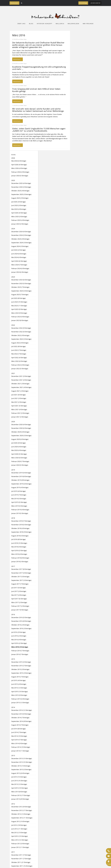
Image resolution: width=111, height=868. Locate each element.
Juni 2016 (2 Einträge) (19, 636)
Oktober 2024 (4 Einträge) (20, 239)
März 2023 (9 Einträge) (19, 313)
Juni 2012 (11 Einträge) (19, 829)
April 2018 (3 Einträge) (19, 550)
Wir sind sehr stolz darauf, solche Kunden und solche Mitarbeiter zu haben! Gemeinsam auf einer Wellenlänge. (38, 110)
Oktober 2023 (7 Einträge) (20, 287)
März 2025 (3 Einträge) (19, 217)
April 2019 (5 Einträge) (19, 502)
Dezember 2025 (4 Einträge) (21, 183)
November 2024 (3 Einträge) (21, 235)
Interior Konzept (45, 24)
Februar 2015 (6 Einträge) (20, 699)
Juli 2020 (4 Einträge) (19, 443)
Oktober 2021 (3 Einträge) (20, 384)
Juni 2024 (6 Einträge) (19, 254)
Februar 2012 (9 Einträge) (20, 844)
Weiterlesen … (18, 59)
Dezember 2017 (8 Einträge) (21, 569)
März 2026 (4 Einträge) (19, 168)
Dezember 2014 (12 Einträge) (22, 710)
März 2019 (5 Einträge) (19, 506)
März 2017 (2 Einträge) (19, 602)
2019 (13, 470)
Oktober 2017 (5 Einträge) (20, 577)
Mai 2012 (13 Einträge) (19, 833)
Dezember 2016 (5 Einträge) (21, 617)
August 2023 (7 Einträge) (20, 294)
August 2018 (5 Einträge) (20, 536)
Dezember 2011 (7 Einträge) (21, 855)
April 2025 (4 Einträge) (19, 213)
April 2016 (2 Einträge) (19, 643)
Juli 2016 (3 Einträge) (19, 632)
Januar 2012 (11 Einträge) (20, 847)
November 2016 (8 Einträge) (21, 621)
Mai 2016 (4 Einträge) (19, 640)
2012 (13, 804)
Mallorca (60, 24)
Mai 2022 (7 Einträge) (19, 354)
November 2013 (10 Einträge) (22, 762)
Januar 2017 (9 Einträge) (20, 610)
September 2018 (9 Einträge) (21, 532)
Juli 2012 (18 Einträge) (19, 825)
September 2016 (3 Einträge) (21, 628)
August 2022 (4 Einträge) (20, 343)
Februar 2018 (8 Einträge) (20, 558)
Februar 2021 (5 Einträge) (20, 413)
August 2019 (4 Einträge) (20, 487)
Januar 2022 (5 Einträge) (20, 369)
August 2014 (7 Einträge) (20, 725)
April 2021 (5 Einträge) (19, 406)
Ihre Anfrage (83, 3)
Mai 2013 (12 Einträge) (19, 784)
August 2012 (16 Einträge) (20, 821)
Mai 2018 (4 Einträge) (19, 547)
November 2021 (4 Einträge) (21, 380)
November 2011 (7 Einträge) (21, 859)
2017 (13, 566)
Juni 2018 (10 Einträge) (19, 543)
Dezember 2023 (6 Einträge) (21, 280)
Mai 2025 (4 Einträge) (19, 209)
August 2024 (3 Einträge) (20, 246)
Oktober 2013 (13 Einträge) (21, 766)
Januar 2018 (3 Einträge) (20, 562)
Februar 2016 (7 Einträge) (20, 651)
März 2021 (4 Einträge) (19, 409)
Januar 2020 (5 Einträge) (20, 465)
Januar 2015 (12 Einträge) (20, 703)
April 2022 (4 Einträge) (19, 358)
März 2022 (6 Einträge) (19, 361)
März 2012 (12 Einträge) (20, 840)
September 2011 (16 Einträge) (22, 866)
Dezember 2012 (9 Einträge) (21, 807)
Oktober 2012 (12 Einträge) (21, 814)
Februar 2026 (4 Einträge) (20, 172)
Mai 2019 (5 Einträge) (19, 499)
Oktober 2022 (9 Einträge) (20, 335)
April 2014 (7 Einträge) (19, 740)
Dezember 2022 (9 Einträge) (21, 328)
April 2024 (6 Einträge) (19, 261)
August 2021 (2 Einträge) (20, 391)
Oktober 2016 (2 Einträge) (20, 625)
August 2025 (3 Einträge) (20, 198)
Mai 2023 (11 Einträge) (19, 306)
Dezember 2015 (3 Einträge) (21, 662)
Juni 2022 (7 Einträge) (19, 350)
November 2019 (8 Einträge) (21, 476)
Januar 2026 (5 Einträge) (20, 176)
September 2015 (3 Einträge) (21, 673)
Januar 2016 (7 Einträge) (20, 654)
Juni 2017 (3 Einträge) (19, 591)
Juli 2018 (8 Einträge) (19, 539)
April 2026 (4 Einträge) (19, 165)
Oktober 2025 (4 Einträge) (20, 191)
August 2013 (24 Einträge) (20, 773)
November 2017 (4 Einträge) (21, 573)
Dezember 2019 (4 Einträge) (21, 473)
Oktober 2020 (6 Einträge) (20, 432)
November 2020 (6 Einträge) (21, 428)
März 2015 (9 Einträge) (19, 695)
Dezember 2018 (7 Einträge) (21, 521)
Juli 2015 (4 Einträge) (19, 680)
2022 (13, 325)
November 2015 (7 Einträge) (21, 666)
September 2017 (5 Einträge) (21, 580)
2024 (13, 229)
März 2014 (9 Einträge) (19, 743)
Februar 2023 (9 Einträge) (20, 317)
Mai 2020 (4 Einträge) (19, 450)
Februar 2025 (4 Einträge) (20, 220)
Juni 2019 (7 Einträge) (19, 495)
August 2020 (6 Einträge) (20, 439)
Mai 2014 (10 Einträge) (19, 736)
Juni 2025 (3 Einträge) (19, 205)
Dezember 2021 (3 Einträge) (21, 376)
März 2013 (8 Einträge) (19, 792)
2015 (13, 659)
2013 (13, 756)
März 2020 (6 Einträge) (19, 458)
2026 (13, 158)
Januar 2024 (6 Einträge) (20, 272)
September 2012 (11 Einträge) (22, 818)
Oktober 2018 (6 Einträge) (20, 528)
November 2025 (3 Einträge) (21, 187)
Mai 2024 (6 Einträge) (19, 257)
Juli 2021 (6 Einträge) (19, 395)
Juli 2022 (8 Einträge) (19, 346)
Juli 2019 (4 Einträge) (19, 491)
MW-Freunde (88, 24)
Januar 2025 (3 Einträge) (20, 224)
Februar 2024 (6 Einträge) (20, 268)
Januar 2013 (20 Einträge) (20, 799)
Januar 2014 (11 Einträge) (20, 751)
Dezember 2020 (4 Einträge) (21, 424)
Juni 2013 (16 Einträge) (19, 781)
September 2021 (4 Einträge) (21, 387)
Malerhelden (73, 24)
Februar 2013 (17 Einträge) (21, 795)
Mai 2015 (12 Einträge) (19, 688)
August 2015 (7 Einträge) (20, 677)
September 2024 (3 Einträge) (21, 243)
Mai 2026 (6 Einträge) (19, 161)
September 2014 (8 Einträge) (21, 721)
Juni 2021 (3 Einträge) (19, 398)
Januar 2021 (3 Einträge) (20, 417)
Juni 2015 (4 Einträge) (19, 684)
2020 (13, 422)
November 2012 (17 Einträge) (22, 810)
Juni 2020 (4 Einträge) (19, 447)
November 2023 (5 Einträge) (21, 283)
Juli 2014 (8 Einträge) (19, 729)
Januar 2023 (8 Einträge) (20, 320)
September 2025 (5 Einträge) (21, 194)
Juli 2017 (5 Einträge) (19, 588)
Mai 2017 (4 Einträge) (19, 595)
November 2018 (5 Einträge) (21, 525)
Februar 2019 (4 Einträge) (20, 510)
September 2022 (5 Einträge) (21, 339)
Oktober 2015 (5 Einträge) (20, 669)
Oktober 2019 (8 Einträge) (20, 480)
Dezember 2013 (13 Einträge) (22, 758)
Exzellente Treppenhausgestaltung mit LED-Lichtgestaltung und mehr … (39, 68)
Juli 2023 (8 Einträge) (19, 298)
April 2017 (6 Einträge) (19, 599)
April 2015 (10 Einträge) (20, 692)
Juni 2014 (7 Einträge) (19, 732)
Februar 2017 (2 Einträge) (20, 606)
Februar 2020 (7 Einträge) (20, 461)
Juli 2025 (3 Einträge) (19, 202)
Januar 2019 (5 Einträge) (20, 513)
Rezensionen (14, 3)
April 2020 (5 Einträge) (19, 454)
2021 (13, 373)
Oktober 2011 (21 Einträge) (21, 862)
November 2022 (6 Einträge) (21, 332)
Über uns (21, 24)
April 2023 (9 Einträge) (19, 309)
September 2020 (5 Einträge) (21, 436)
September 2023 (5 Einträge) (21, 291)
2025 (13, 180)
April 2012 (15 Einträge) (20, 836)
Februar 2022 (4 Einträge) (20, 365)
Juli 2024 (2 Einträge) (19, 250)
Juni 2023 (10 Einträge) (19, 302)
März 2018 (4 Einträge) (19, 554)
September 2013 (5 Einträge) (21, 769)
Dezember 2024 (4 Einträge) (21, 232)
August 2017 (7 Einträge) (20, 584)
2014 (13, 707)
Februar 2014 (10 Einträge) (21, 747)
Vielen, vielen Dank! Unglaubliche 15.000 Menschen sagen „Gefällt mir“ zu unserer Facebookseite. (39, 130)
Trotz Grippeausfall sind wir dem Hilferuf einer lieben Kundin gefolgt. (36, 90)
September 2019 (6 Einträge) (21, 484)
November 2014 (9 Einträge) (21, 714)
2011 (13, 852)
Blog (31, 24)
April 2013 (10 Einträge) (20, 788)
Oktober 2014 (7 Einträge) (20, 718)
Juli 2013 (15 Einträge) (19, 777)
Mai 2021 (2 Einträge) (19, 402)
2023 (13, 277)
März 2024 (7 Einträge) (19, 265)
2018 (13, 518)
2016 (13, 614)
